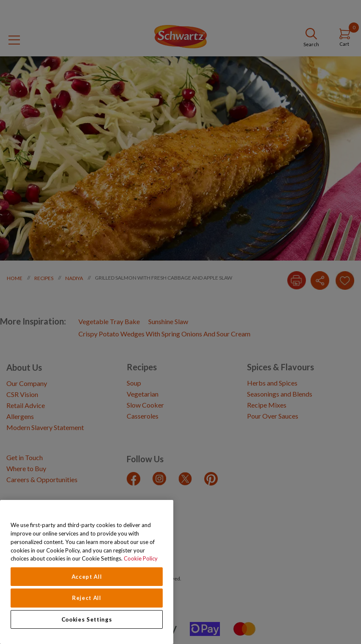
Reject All (87, 598)
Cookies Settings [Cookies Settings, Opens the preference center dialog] (87, 619)
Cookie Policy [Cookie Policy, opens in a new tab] (141, 558)
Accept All (87, 577)
